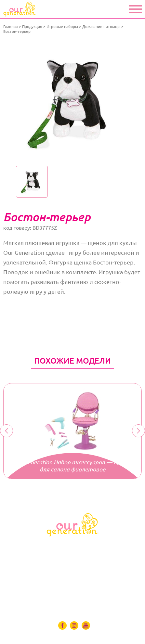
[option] (72, 101)
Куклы (73, 547)
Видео (72, 583)
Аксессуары (73, 565)
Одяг (73, 556)
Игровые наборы (62, 26)
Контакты (73, 601)
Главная (11, 26)
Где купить (73, 592)
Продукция (32, 26)
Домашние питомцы (101, 26)
